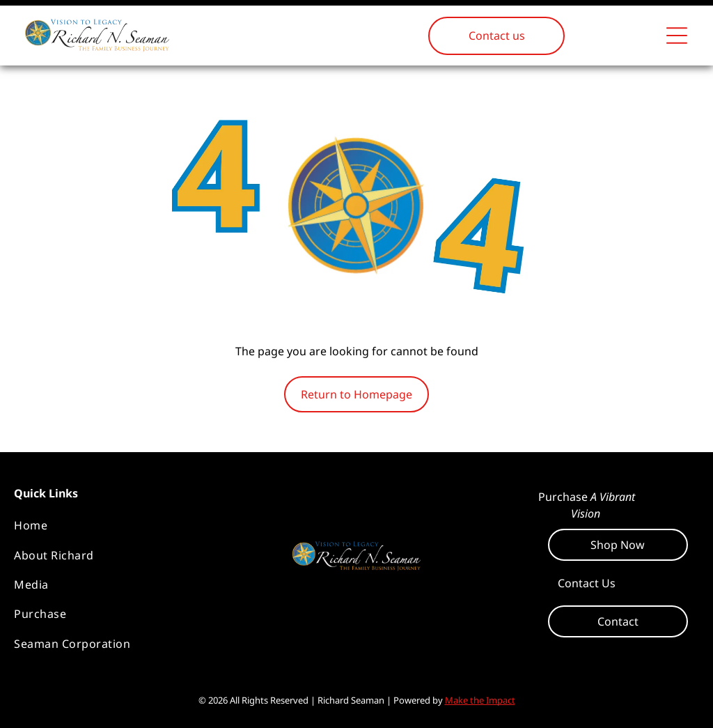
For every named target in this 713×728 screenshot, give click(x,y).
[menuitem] (126, 525)
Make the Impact (480, 700)
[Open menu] (677, 36)
